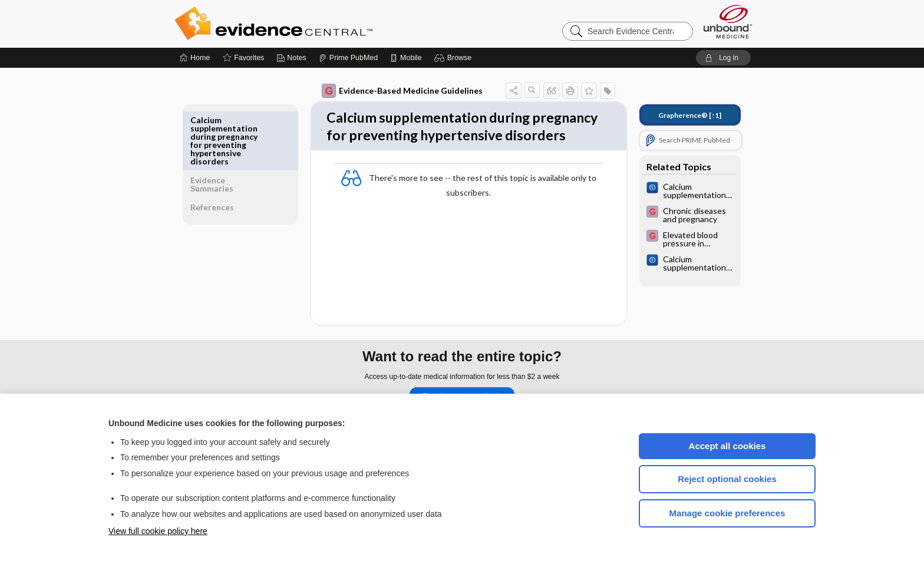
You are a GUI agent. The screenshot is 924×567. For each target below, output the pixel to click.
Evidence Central (321, 24)
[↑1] (682, 115)
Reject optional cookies (727, 479)
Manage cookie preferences (727, 513)
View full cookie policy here (158, 531)
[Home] (195, 58)
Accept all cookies (727, 446)
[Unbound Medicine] (728, 22)
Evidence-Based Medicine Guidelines (394, 91)
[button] (455, 58)
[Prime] (348, 58)
